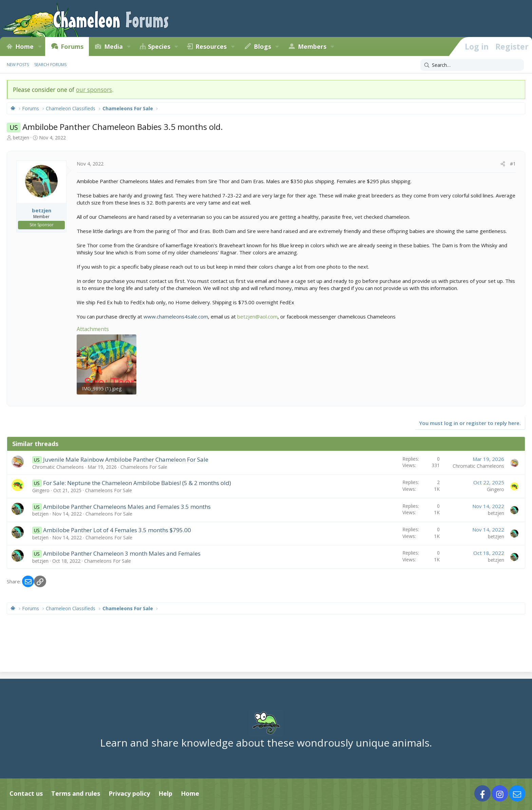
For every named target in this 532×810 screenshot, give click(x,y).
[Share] (503, 164)
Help (165, 793)
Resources (211, 46)
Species (159, 46)
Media (113, 46)
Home (24, 46)
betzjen (21, 138)
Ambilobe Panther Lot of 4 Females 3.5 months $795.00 (117, 530)
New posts (18, 65)
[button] (40, 46)
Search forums (50, 65)
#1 (513, 164)
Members (312, 46)
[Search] (472, 65)
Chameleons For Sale (144, 467)
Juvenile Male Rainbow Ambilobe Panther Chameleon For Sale (126, 459)
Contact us (26, 793)
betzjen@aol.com (257, 316)
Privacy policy (129, 793)
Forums (72, 46)
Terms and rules (76, 793)
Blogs (262, 46)
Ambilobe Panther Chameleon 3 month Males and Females (122, 553)
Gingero (41, 490)
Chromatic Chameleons (58, 467)
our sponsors (94, 90)
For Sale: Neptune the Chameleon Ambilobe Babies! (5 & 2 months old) (137, 483)
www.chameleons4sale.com (176, 316)
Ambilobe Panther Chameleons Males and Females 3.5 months (127, 507)
